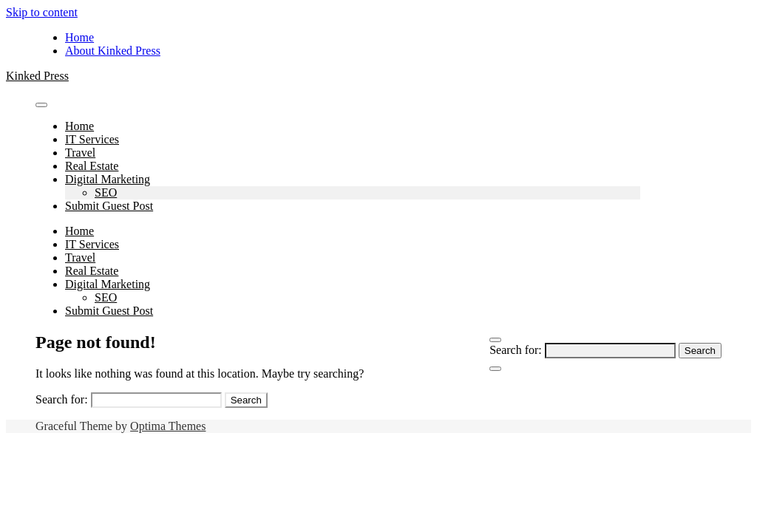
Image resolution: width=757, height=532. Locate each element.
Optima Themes (168, 426)
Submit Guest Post (109, 206)
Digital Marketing (108, 179)
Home (79, 37)
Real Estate (92, 166)
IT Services (92, 139)
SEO (106, 192)
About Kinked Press (113, 51)
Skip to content (42, 12)
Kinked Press (37, 76)
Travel (80, 153)
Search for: (516, 350)
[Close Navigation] (495, 369)
